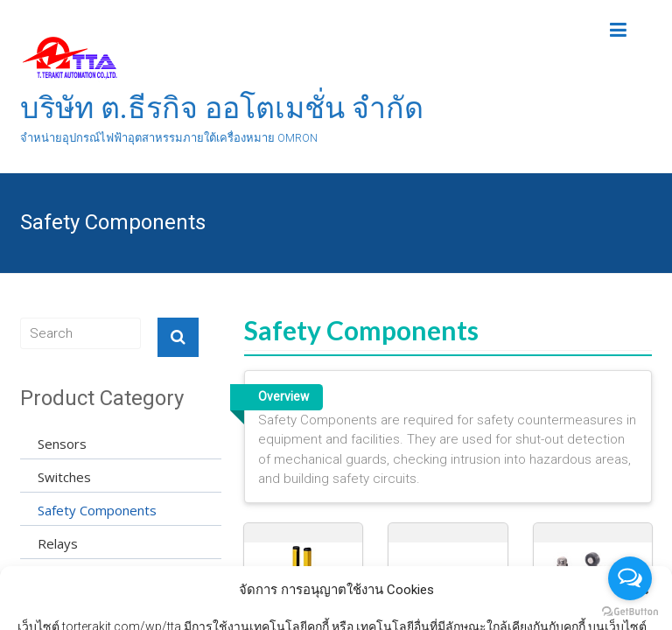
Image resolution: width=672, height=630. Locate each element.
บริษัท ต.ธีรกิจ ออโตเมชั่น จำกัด (222, 108)
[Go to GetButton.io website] (630, 612)
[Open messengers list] (630, 578)
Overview (283, 396)
